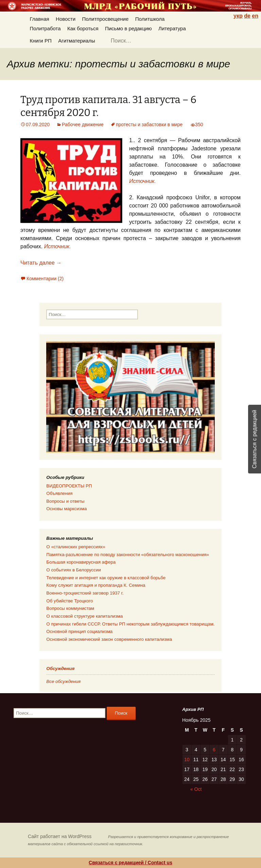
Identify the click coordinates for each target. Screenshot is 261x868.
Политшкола (150, 19)
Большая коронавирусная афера (81, 562)
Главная (40, 19)
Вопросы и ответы (65, 501)
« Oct (196, 789)
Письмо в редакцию (128, 28)
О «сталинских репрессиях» (76, 547)
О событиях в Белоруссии (73, 570)
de (247, 16)
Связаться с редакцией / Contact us (130, 863)
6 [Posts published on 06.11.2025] (214, 750)
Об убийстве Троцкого (69, 601)
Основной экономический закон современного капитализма (109, 639)
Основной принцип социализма (79, 631)
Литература (172, 28)
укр (238, 16)
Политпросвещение (106, 19)
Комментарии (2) (45, 279)
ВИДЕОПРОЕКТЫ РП (69, 486)
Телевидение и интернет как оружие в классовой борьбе (106, 578)
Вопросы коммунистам (70, 608)
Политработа (45, 28)
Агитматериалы (77, 41)
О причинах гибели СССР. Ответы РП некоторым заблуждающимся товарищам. (130, 624)
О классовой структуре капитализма (84, 616)
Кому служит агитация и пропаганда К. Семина (96, 585)
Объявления (59, 493)
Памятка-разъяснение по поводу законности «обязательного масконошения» (128, 555)
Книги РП (41, 41)
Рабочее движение (83, 124)
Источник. (143, 181)
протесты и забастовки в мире (149, 124)
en (255, 16)
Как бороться (83, 28)
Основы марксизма (66, 509)
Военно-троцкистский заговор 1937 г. (85, 593)
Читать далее (41, 263)
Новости (66, 19)
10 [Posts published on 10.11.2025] (187, 759)
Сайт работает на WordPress (60, 836)
